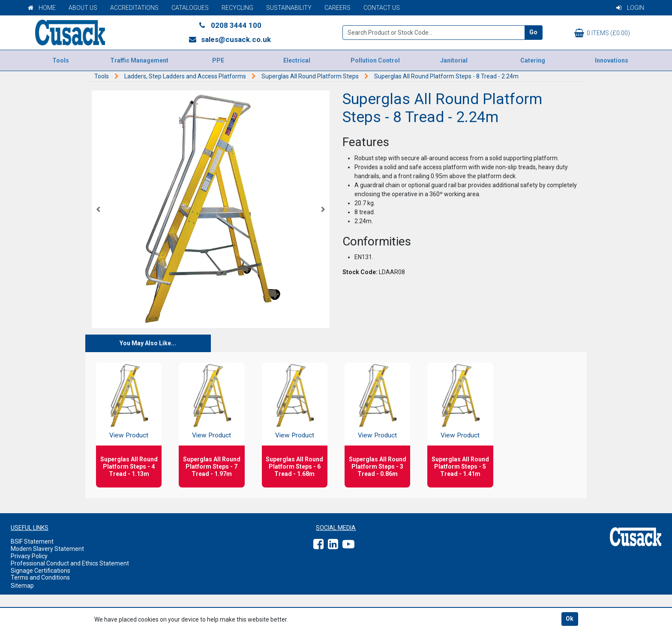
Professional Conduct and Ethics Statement (70, 563)
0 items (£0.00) (602, 33)
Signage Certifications (40, 571)
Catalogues (190, 8)
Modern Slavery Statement (47, 549)
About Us (83, 8)
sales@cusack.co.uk (229, 39)
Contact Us (382, 8)
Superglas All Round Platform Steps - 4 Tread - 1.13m (129, 467)
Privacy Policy (29, 556)
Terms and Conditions (40, 577)
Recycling (237, 8)
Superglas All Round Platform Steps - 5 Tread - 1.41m (460, 467)
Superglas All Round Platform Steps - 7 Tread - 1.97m (212, 467)
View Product (129, 435)
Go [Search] (533, 32)
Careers (337, 8)
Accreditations (134, 8)
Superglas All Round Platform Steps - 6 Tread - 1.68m (294, 467)
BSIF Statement (32, 541)
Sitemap (22, 586)
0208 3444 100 (230, 25)
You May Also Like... (148, 343)
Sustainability (289, 8)
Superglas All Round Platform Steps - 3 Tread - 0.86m (378, 467)
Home (42, 8)
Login (630, 8)
